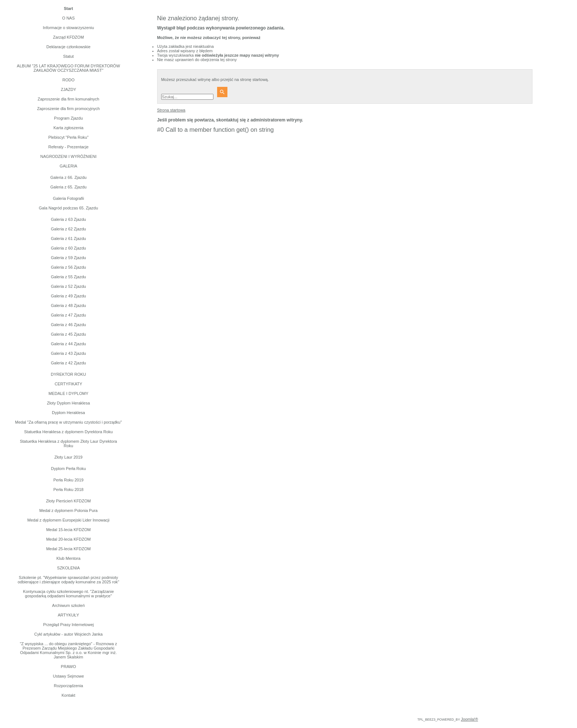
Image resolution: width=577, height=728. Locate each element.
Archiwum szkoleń (69, 605)
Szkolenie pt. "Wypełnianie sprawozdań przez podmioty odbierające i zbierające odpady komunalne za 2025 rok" (68, 580)
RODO (68, 80)
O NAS (68, 18)
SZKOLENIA (68, 568)
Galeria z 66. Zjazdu (68, 177)
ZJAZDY (68, 89)
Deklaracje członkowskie (68, 47)
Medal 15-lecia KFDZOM (68, 530)
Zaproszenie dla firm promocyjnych (69, 109)
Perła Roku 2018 (68, 490)
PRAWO (68, 667)
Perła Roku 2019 (68, 480)
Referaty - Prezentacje (68, 147)
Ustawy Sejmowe (68, 676)
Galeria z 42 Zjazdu (68, 363)
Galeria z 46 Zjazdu (68, 325)
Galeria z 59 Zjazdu (68, 258)
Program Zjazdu (68, 118)
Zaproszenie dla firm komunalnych (68, 99)
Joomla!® (469, 719)
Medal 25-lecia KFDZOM (68, 549)
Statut (69, 56)
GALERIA (68, 166)
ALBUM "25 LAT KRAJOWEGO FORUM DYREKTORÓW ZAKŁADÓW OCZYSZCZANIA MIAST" (68, 68)
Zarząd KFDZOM (68, 37)
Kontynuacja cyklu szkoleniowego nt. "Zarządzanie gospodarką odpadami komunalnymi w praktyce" (69, 594)
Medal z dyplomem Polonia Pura (68, 510)
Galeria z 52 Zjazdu (68, 286)
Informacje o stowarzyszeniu (69, 28)
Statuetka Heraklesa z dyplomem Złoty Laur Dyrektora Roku (68, 443)
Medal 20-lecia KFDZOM (68, 539)
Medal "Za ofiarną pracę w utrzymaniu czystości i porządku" (68, 422)
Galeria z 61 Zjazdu (68, 238)
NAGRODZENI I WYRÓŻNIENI (69, 156)
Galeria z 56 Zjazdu (68, 267)
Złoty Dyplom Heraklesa (69, 403)
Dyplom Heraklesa (68, 413)
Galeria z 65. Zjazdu (68, 187)
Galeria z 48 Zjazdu (68, 305)
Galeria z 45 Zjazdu (68, 334)
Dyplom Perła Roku (69, 469)
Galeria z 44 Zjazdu (68, 344)
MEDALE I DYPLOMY (68, 393)
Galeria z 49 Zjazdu (68, 296)
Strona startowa (171, 110)
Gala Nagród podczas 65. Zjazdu (69, 208)
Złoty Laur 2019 (68, 457)
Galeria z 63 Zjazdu (68, 219)
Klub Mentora (68, 558)
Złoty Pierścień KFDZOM (68, 501)
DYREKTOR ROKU (68, 374)
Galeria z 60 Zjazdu (68, 248)
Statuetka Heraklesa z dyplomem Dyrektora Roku (68, 432)
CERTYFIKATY (69, 384)
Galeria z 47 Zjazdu (68, 315)
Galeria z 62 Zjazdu (68, 229)
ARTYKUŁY (68, 615)
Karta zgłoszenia (68, 128)
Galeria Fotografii (68, 198)
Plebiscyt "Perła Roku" (68, 137)
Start (68, 8)
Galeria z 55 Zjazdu (68, 277)
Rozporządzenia (68, 686)
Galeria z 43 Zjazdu (68, 353)
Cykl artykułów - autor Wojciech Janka (68, 634)
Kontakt (68, 695)
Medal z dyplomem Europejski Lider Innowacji (68, 520)
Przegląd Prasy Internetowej (68, 625)
